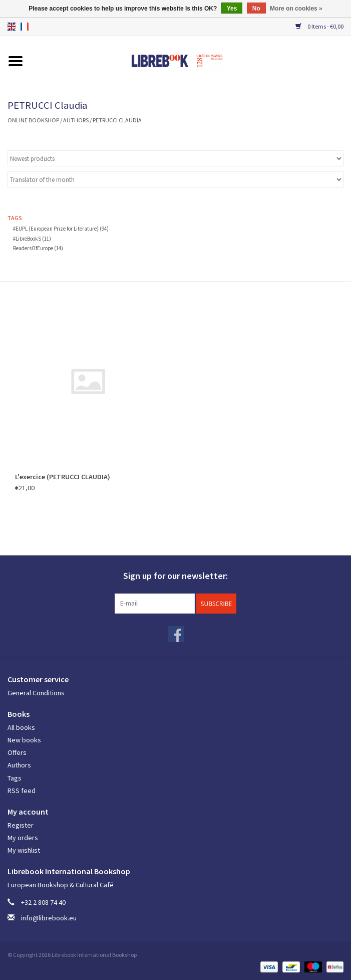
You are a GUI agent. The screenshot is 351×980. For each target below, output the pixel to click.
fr (25, 27)
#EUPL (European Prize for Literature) (61, 229)
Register (21, 825)
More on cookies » (296, 9)
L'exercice (63, 477)
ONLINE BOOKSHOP (33, 120)
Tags (15, 778)
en (12, 27)
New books (24, 740)
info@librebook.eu (49, 918)
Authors (76, 120)
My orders (23, 838)
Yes (232, 9)
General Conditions (36, 693)
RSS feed (22, 791)
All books (21, 727)
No (256, 9)
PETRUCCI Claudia (117, 120)
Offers (17, 752)
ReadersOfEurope (38, 248)
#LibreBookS (32, 239)
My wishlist (24, 850)
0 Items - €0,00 (319, 26)
